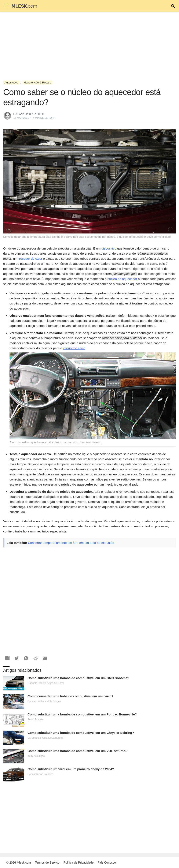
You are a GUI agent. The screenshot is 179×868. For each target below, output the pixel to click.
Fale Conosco (107, 863)
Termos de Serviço (47, 863)
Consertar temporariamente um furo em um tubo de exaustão (71, 543)
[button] (7, 658)
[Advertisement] (89, 46)
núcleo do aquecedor (122, 279)
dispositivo (109, 248)
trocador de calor (30, 259)
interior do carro (74, 348)
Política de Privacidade (78, 863)
